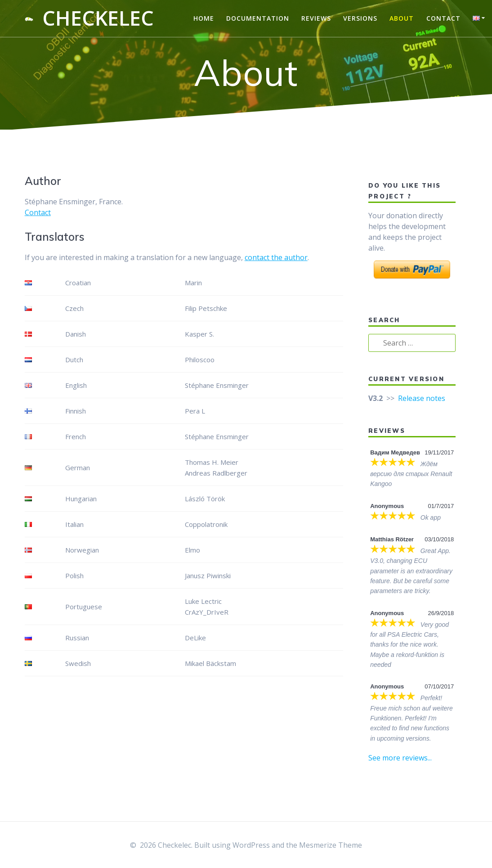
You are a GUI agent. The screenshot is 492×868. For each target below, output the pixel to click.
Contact (443, 18)
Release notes (422, 398)
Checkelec (98, 18)
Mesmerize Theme (331, 845)
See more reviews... (400, 758)
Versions (360, 18)
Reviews (316, 18)
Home (204, 18)
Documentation (258, 18)
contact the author (276, 257)
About (402, 18)
